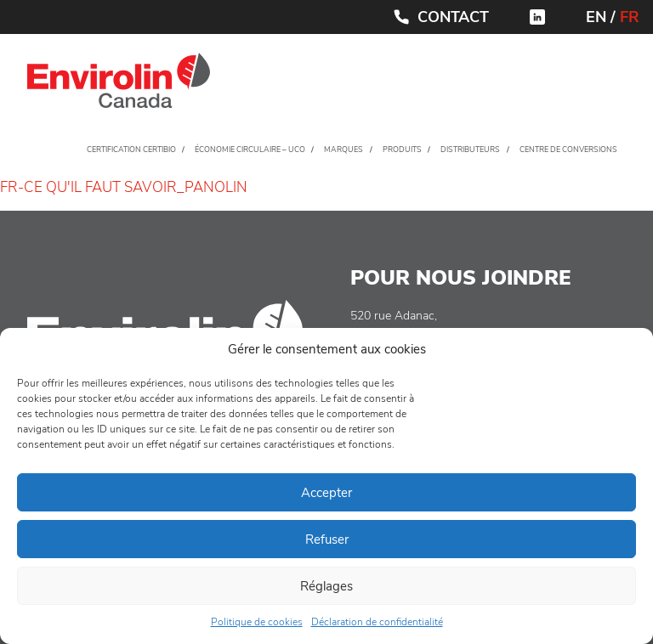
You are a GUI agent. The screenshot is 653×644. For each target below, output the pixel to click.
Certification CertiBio (131, 150)
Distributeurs (470, 150)
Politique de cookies (257, 622)
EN (596, 17)
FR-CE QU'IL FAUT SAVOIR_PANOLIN (124, 187)
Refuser (327, 539)
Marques (344, 150)
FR (630, 17)
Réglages (326, 586)
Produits (402, 150)
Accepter (326, 493)
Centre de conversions (568, 150)
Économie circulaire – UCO (250, 150)
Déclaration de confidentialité (377, 622)
